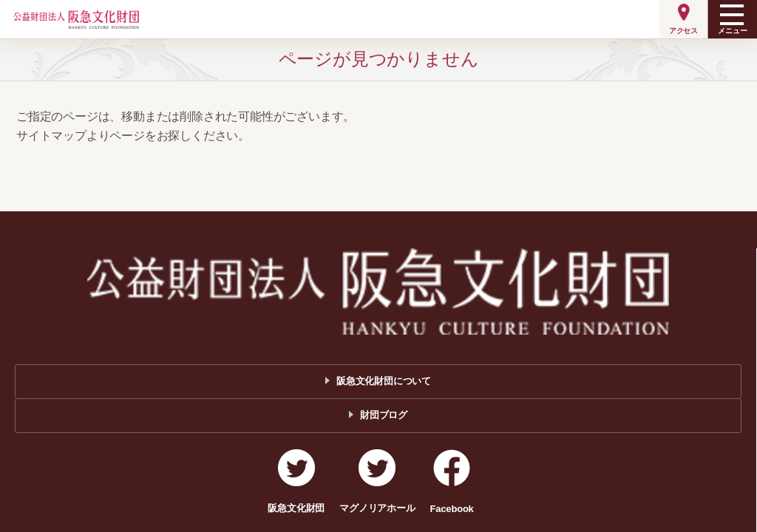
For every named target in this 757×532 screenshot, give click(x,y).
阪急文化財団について (384, 381)
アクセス (683, 31)
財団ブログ (384, 415)
